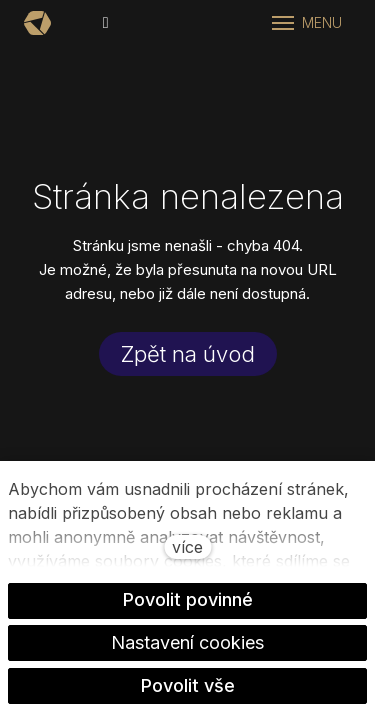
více (187, 547)
